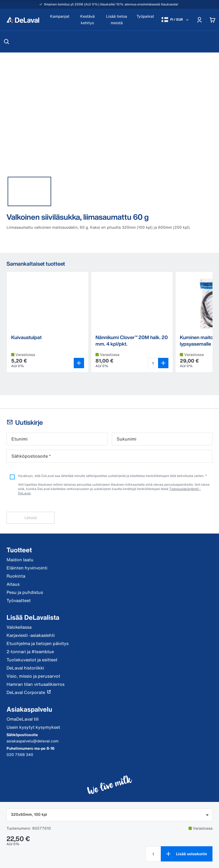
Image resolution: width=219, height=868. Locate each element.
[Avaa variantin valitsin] (79, 363)
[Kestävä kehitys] (87, 20)
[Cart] (212, 20)
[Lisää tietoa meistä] (117, 20)
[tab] (29, 191)
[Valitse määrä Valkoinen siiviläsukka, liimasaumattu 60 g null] (153, 854)
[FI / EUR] (176, 20)
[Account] (199, 20)
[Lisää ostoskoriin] (187, 854)
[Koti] (23, 20)
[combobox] (109, 815)
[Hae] (7, 42)
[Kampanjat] (60, 20)
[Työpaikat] (145, 20)
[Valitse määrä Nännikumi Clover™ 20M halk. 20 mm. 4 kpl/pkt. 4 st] (153, 363)
